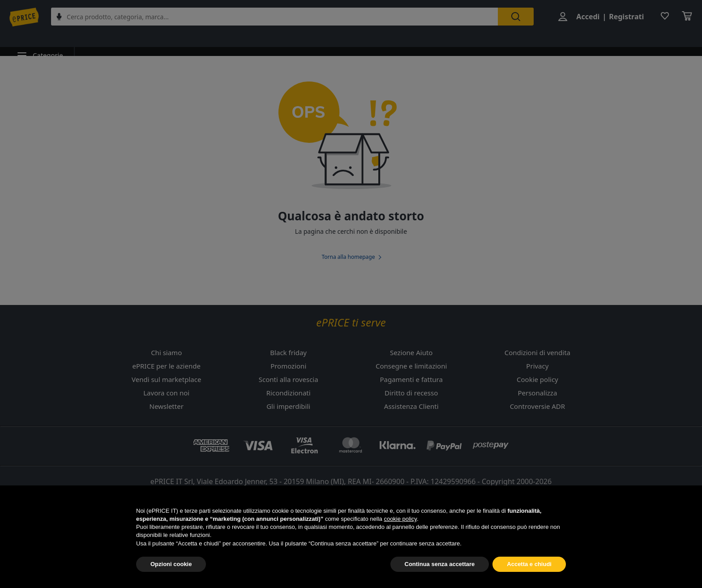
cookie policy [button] (400, 519)
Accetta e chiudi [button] (529, 564)
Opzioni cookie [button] (171, 564)
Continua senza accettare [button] (440, 564)
